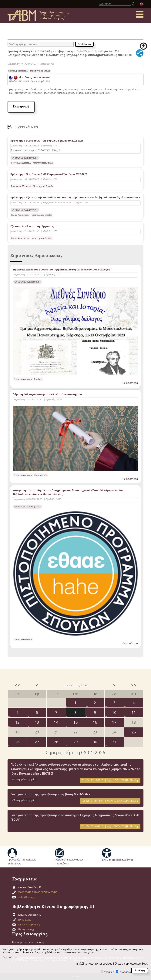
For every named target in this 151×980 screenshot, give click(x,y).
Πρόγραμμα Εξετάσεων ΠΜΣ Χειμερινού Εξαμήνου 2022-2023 (49, 174)
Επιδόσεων (125, 972)
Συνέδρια (38, 379)
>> (134, 685)
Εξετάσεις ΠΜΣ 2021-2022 (30, 77)
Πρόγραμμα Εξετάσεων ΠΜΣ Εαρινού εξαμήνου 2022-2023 (47, 141)
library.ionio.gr (26, 929)
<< (17, 685)
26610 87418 (24, 892)
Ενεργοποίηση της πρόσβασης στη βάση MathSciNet (51, 794)
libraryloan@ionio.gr (29, 924)
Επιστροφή (21, 107)
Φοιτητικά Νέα (41, 475)
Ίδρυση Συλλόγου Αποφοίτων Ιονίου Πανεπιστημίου (48, 394)
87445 (54, 892)
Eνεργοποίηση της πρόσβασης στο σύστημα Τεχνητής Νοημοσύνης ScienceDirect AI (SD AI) (75, 817)
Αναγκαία (109, 972)
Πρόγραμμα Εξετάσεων (18, 71)
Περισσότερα (130, 383)
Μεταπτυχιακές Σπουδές (40, 71)
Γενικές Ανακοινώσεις (20, 215)
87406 (37, 892)
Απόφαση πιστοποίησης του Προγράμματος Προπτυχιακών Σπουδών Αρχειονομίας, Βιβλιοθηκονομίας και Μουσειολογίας (69, 492)
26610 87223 (24, 920)
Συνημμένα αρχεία (26, 158)
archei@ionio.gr (27, 897)
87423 (45, 892)
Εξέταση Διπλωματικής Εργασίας (32, 226)
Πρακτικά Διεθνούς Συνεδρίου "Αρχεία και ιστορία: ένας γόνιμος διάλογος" (62, 270)
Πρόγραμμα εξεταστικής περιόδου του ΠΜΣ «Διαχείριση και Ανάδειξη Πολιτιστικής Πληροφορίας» (75, 197)
